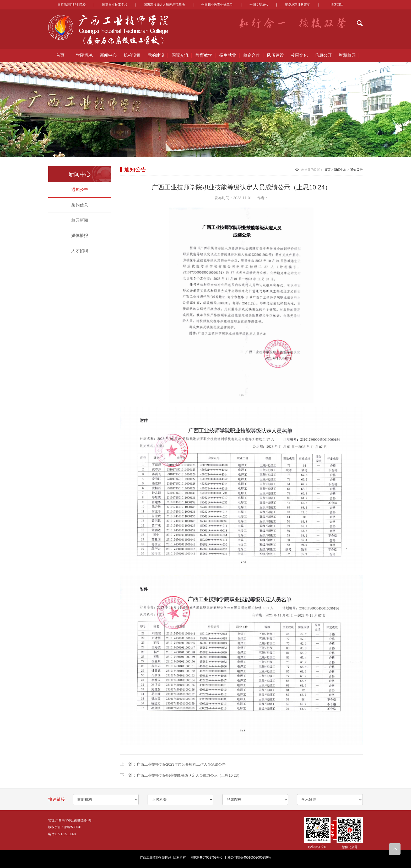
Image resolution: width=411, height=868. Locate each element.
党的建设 (156, 55)
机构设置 (132, 55)
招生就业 (228, 55)
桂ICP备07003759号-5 (207, 858)
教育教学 (204, 55)
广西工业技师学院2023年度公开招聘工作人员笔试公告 (181, 764)
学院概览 (84, 55)
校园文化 (299, 55)
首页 (60, 55)
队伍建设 (275, 55)
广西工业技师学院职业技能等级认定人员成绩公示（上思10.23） (189, 775)
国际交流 (180, 55)
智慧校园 (347, 55)
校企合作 (252, 55)
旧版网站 (337, 5)
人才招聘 (80, 251)
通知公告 (80, 190)
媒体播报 (80, 235)
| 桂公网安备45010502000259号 (247, 858)
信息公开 (323, 55)
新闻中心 (108, 55)
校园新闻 (80, 220)
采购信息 (80, 205)
